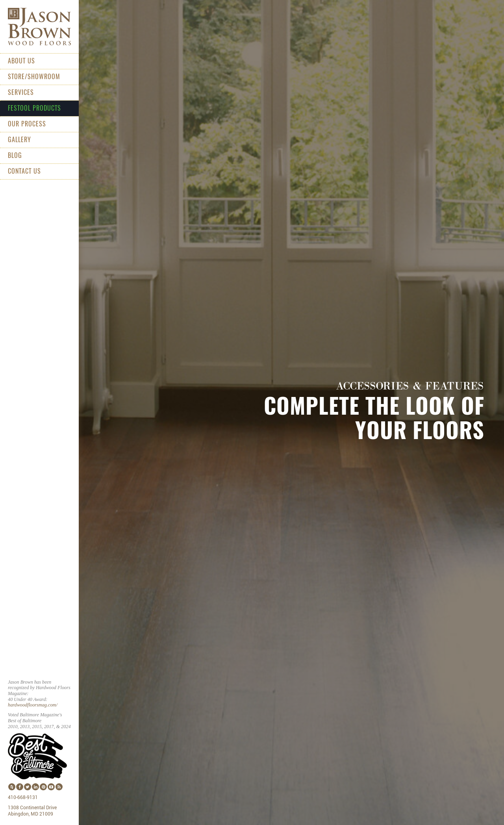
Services (21, 93)
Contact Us (24, 171)
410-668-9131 (23, 797)
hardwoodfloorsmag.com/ (33, 705)
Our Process (27, 124)
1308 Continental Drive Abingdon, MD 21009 (32, 811)
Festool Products (34, 108)
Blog (15, 156)
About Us (21, 61)
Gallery (19, 140)
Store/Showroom (34, 77)
